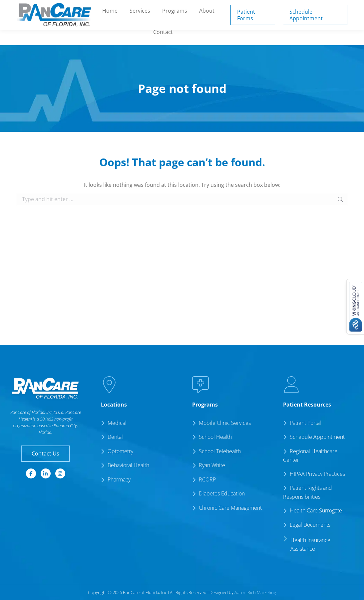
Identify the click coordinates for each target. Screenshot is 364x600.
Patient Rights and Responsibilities (308, 492)
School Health (215, 437)
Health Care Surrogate (316, 510)
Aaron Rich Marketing (255, 592)
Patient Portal (223, 7)
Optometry (120, 451)
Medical (117, 423)
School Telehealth (220, 451)
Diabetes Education (222, 493)
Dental (115, 437)
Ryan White (212, 465)
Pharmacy (119, 479)
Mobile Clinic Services (225, 423)
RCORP (207, 479)
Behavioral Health (128, 465)
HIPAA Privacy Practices (317, 474)
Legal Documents (310, 525)
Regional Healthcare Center (310, 456)
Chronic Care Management (230, 508)
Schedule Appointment (317, 437)
